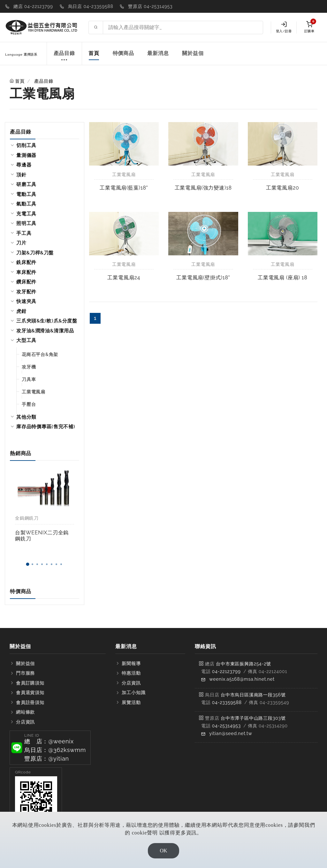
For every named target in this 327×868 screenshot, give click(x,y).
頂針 (21, 175)
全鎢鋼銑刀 (27, 518)
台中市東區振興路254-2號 (243, 664)
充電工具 (26, 214)
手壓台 (29, 404)
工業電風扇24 (124, 278)
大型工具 (26, 340)
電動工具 (26, 194)
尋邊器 (24, 165)
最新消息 (158, 53)
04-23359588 (227, 702)
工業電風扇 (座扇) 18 (283, 278)
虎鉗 (21, 311)
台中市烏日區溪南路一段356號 (253, 695)
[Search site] (183, 27)
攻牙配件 (26, 292)
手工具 (24, 233)
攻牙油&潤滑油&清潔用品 (45, 331)
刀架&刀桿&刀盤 (35, 253)
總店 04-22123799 (33, 6)
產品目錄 (64, 57)
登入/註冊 (284, 27)
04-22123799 (226, 671)
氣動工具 (26, 204)
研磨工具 (26, 184)
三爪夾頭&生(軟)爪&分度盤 (47, 321)
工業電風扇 (34, 392)
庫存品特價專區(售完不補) (46, 427)
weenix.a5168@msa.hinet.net (242, 679)
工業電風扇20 (283, 188)
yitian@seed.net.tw (231, 733)
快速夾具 (26, 301)
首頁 (94, 53)
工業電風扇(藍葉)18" (124, 188)
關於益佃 (193, 53)
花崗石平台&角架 (40, 354)
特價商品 (123, 53)
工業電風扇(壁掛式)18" (203, 278)
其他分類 (26, 417)
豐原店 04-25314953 (150, 6)
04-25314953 (226, 726)
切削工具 (26, 145)
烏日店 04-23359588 (91, 6)
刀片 (21, 243)
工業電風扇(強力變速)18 (203, 188)
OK (163, 851)
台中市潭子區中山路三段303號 (253, 718)
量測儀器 (26, 155)
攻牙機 (29, 367)
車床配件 (26, 272)
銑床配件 (26, 262)
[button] (28, 564)
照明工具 (26, 223)
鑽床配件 (26, 282)
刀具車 (29, 379)
